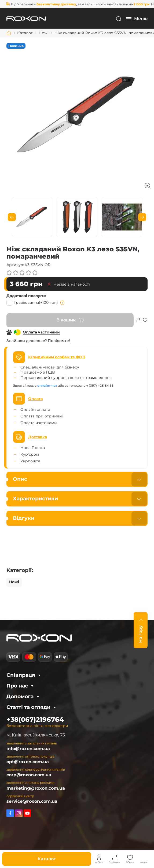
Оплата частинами (41, 332)
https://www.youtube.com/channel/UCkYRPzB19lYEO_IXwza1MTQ (27, 813)
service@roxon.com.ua (32, 801)
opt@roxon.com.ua (28, 762)
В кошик (66, 320)
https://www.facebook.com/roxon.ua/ (10, 813)
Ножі (14, 582)
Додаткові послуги (26, 296)
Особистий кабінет (99, 858)
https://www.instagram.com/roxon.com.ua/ (19, 813)
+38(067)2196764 (35, 719)
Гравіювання (36, 303)
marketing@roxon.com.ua (36, 788)
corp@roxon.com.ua (29, 775)
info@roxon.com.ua (28, 749)
